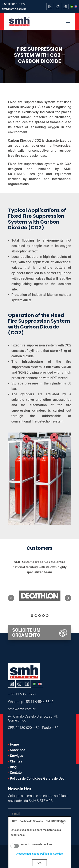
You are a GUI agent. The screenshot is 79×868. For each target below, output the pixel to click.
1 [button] (32, 616)
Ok (39, 863)
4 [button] (43, 616)
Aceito (15, 846)
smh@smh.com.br (22, 709)
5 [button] (47, 616)
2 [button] (36, 616)
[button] (11, 598)
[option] (40, 596)
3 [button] (40, 616)
